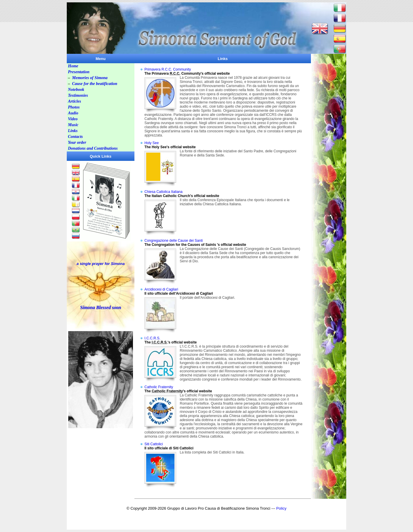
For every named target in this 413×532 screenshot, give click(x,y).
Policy (281, 508)
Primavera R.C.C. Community (168, 69)
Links (73, 131)
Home (73, 66)
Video (73, 119)
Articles (74, 101)
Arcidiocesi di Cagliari (161, 289)
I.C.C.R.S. (152, 338)
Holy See (152, 143)
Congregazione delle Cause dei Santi (174, 241)
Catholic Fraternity (159, 387)
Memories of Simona (90, 78)
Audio (73, 113)
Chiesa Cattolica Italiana (163, 192)
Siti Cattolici (154, 444)
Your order (77, 142)
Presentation (79, 72)
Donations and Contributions (93, 148)
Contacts (75, 137)
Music (73, 125)
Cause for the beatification (95, 84)
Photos (74, 107)
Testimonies (78, 95)
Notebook (76, 90)
